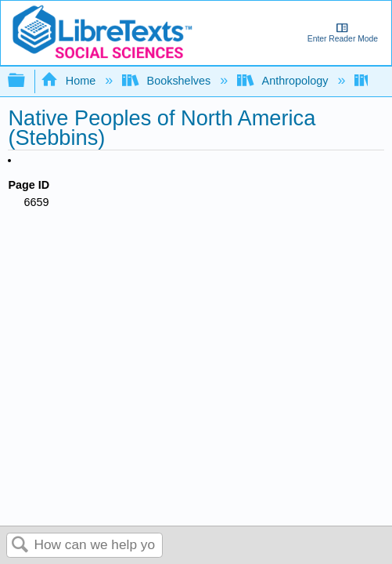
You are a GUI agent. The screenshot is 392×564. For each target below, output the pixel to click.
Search (20, 546)
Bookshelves (168, 81)
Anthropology (284, 81)
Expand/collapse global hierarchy (27, 81)
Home (70, 81)
